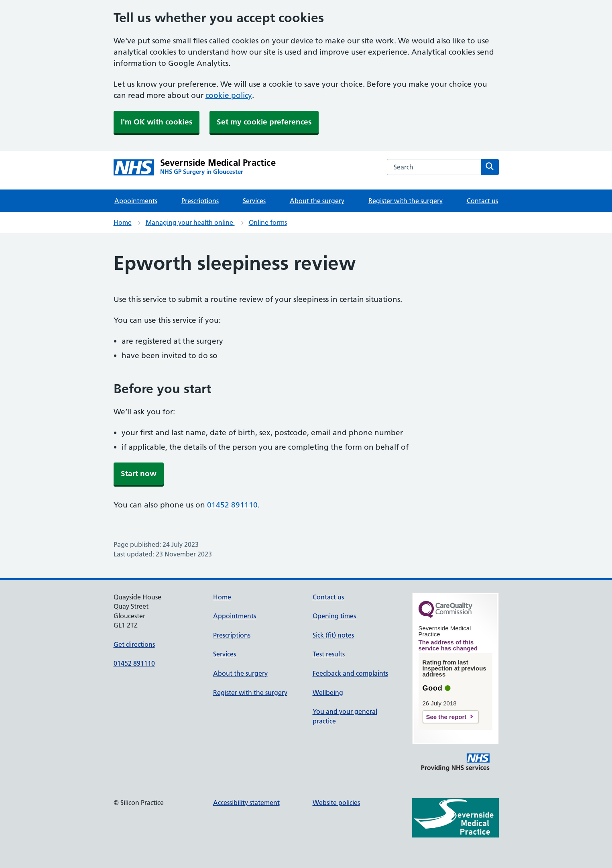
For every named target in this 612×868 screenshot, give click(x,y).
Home (123, 222)
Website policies (336, 803)
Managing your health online (190, 222)
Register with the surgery (406, 201)
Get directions (134, 644)
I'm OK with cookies (157, 122)
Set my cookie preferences (264, 122)
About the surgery (317, 201)
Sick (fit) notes (333, 635)
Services (254, 201)
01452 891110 (232, 505)
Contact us (482, 201)
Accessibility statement (246, 803)
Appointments (136, 201)
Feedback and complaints (350, 673)
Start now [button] (139, 474)
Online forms (268, 222)
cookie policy (229, 95)
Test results (329, 654)
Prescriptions (200, 201)
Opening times (334, 616)
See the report (446, 717)
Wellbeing (328, 693)
